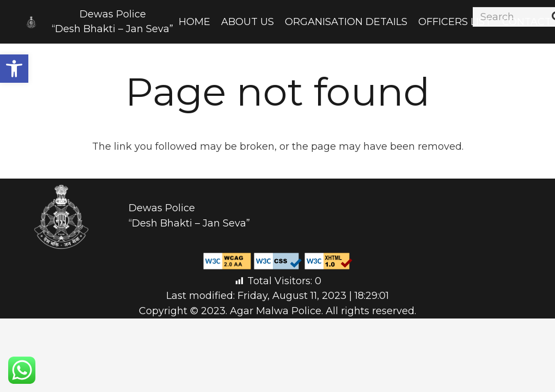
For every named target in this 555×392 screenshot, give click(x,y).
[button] (14, 69)
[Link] (31, 22)
